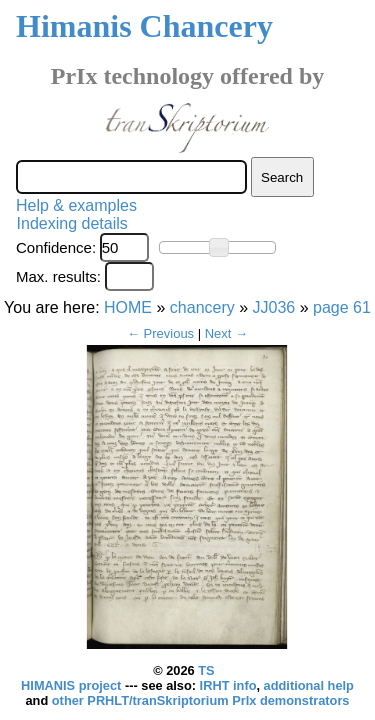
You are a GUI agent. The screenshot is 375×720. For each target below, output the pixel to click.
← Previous (160, 333)
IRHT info (228, 685)
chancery (202, 307)
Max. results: (58, 276)
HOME (128, 307)
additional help (309, 685)
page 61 (342, 307)
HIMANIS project (73, 685)
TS (206, 670)
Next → (226, 333)
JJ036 (274, 307)
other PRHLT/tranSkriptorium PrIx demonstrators (201, 700)
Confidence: (56, 247)
